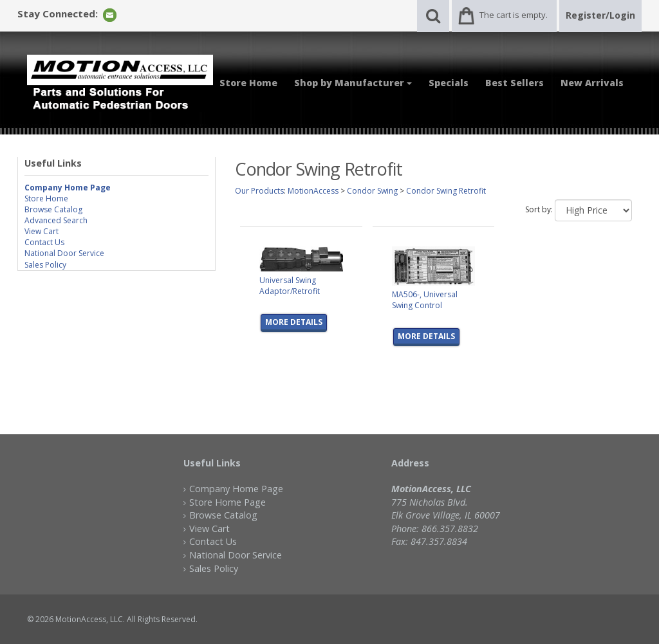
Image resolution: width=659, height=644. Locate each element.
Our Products (259, 191)
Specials (449, 83)
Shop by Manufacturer (353, 83)
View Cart (42, 231)
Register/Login (600, 15)
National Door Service (64, 253)
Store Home (248, 83)
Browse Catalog (53, 209)
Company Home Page (236, 489)
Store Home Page (227, 502)
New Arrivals (592, 83)
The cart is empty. (514, 15)
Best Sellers (515, 83)
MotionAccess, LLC (89, 619)
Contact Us (44, 242)
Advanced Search (56, 220)
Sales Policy (45, 265)
